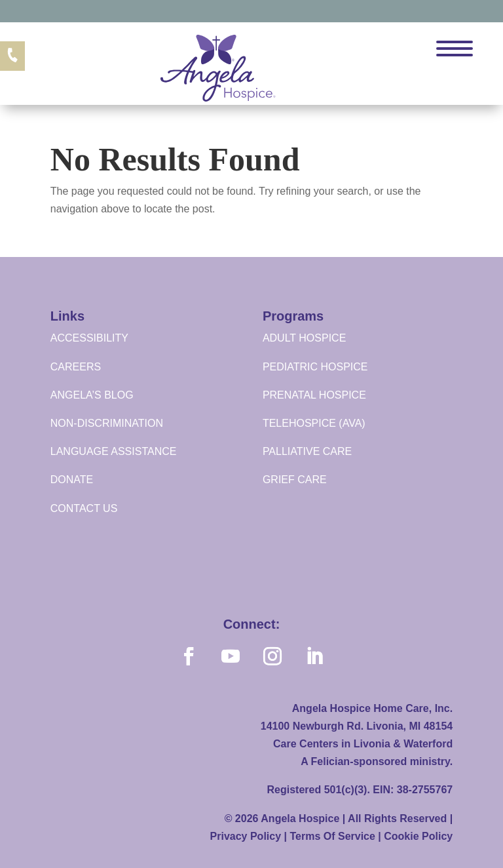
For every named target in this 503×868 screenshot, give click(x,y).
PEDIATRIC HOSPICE (315, 367)
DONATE (72, 480)
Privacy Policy (246, 836)
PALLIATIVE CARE (307, 451)
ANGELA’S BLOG (92, 395)
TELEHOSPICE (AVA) (314, 423)
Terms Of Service (332, 836)
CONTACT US (84, 508)
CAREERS (76, 367)
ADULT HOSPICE (304, 338)
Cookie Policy (418, 836)
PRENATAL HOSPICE (314, 395)
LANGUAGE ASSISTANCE (114, 451)
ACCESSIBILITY (89, 338)
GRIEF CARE (295, 480)
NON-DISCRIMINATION (107, 423)
